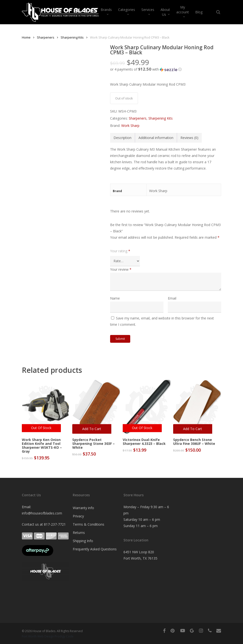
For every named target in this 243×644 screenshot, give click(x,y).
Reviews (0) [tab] (189, 138)
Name (115, 298)
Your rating (120, 251)
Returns (79, 533)
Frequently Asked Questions (95, 549)
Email (172, 298)
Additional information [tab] (156, 138)
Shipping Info (83, 541)
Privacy (78, 516)
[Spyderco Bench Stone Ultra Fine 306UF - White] (197, 407)
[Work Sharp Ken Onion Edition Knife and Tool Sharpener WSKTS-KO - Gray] (46, 407)
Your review (121, 269)
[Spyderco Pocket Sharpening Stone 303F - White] (96, 407)
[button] (166, 69)
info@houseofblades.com (42, 513)
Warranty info (83, 508)
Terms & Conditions (89, 524)
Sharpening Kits (72, 37)
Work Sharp (130, 126)
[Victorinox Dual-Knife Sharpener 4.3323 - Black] (147, 407)
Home (26, 37)
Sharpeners (46, 37)
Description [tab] (122, 138)
